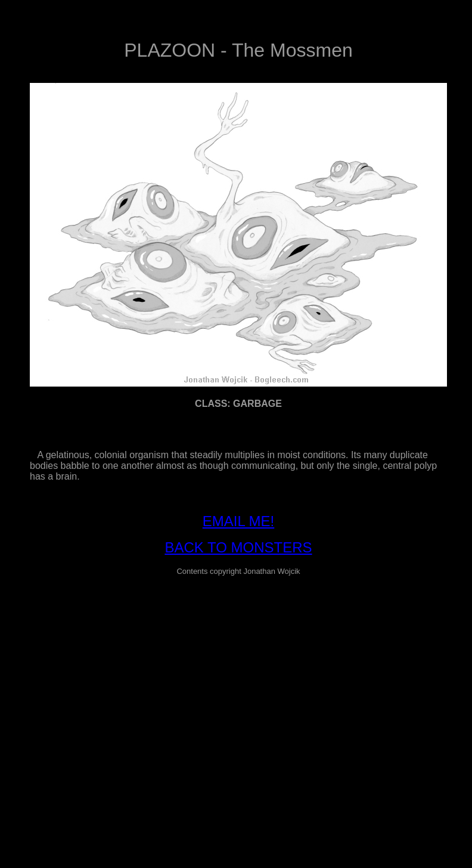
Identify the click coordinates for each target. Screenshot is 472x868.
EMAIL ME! (238, 521)
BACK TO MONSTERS (238, 547)
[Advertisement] (112, 698)
